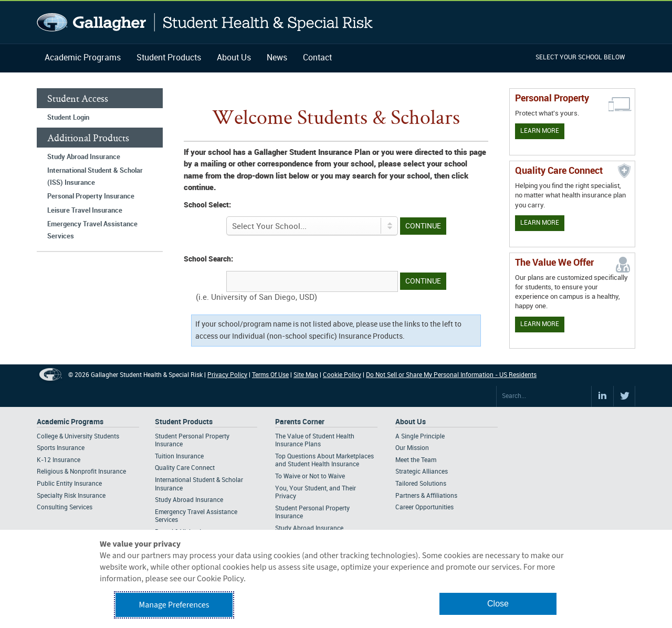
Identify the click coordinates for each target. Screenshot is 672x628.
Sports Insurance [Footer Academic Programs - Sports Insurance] (61, 448)
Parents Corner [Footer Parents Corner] (300, 422)
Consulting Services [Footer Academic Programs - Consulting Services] (65, 507)
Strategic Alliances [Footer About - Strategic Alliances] (422, 472)
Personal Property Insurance (91, 196)
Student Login (68, 118)
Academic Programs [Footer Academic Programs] (70, 422)
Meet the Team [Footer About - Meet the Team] (416, 460)
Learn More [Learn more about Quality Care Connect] (540, 223)
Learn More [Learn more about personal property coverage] (540, 131)
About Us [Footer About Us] (411, 422)
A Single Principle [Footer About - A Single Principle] (420, 437)
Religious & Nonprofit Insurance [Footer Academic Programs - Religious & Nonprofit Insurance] (81, 472)
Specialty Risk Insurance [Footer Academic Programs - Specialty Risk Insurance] (71, 496)
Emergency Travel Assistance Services (92, 230)
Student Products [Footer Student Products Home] (184, 422)
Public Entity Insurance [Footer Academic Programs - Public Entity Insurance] (69, 484)
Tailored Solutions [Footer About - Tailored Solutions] (421, 484)
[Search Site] (544, 396)
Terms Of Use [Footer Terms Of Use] (270, 375)
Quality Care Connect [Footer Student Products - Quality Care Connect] (185, 468)
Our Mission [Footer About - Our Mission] (412, 448)
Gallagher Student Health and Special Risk (205, 22)
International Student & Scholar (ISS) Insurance (95, 177)
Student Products (169, 58)
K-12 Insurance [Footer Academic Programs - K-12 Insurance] (59, 460)
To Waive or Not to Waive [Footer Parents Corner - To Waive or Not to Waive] (310, 477)
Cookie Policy (342, 375)
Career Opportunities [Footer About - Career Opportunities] (424, 507)
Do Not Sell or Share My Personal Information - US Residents (451, 375)
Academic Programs (83, 58)
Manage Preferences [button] (174, 605)
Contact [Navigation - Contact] (317, 58)
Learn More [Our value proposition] (540, 324)
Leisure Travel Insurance (85, 211)
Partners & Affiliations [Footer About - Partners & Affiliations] (426, 496)
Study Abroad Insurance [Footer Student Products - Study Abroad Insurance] (189, 500)
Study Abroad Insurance (84, 157)
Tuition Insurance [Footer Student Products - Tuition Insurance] (179, 457)
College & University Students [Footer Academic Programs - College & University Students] (78, 437)
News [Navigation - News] (277, 58)
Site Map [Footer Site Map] (306, 375)
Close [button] (498, 604)
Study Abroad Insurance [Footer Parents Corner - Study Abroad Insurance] (309, 528)
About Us (234, 58)
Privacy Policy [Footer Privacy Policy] (227, 375)
